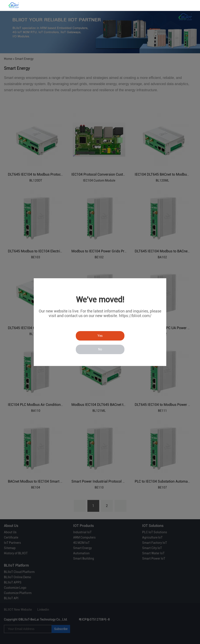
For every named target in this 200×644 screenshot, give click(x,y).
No (100, 349)
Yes (100, 336)
